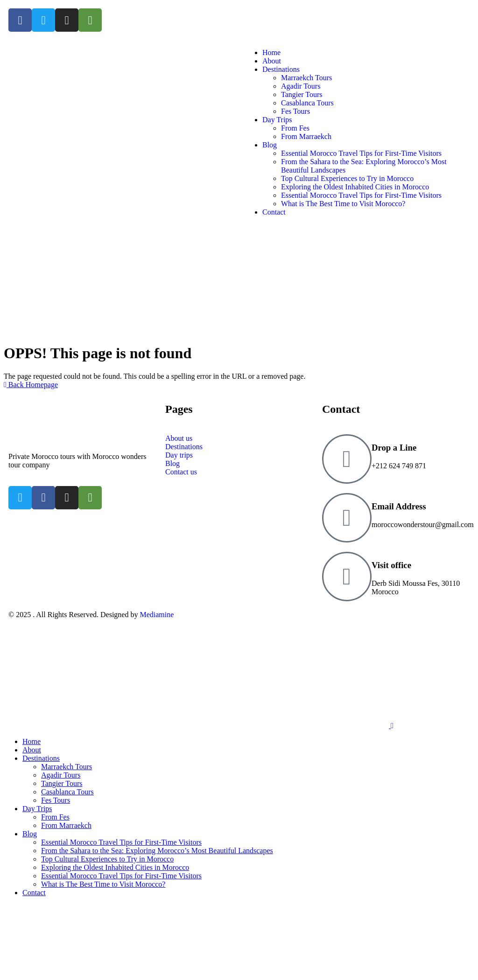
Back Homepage (31, 385)
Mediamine (157, 615)
